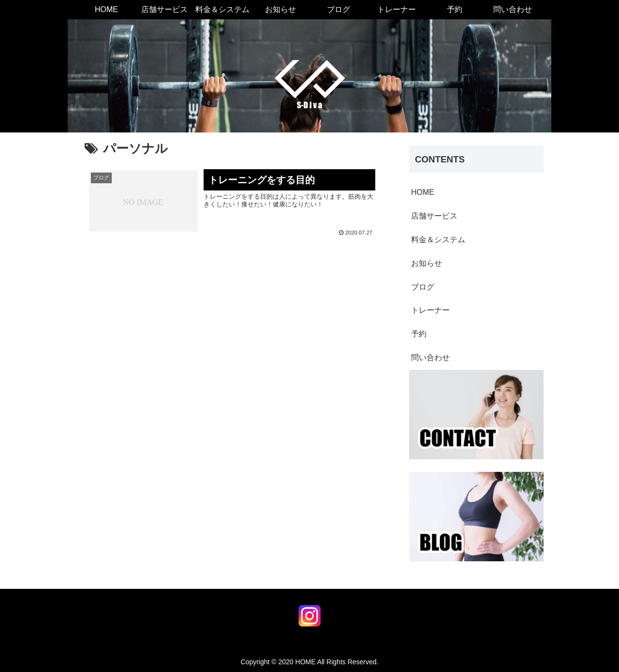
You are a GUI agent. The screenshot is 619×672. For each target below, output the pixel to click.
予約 (419, 334)
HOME (423, 192)
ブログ (423, 287)
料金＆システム (438, 240)
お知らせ (427, 263)
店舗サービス (434, 216)
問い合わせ (430, 358)
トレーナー (430, 310)
